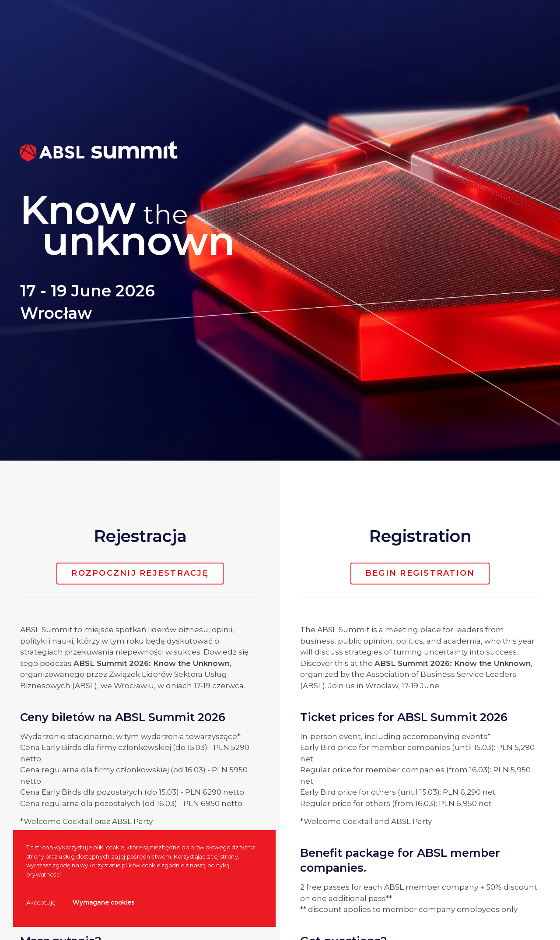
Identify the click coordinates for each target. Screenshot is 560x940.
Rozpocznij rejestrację (140, 564)
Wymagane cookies (103, 903)
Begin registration (420, 564)
